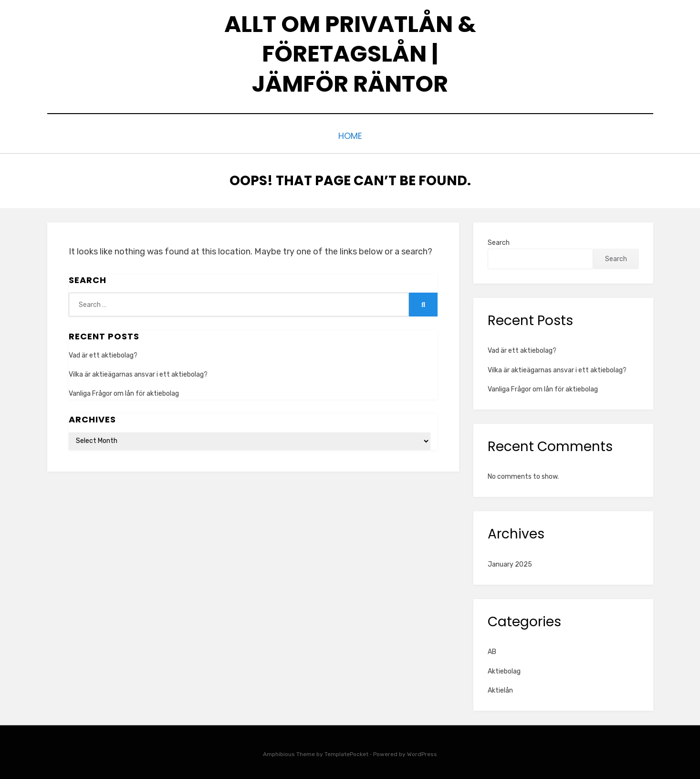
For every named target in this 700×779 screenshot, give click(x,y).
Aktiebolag (504, 669)
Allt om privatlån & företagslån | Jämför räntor (350, 54)
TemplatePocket (346, 752)
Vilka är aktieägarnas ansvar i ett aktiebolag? (138, 372)
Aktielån (500, 688)
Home (350, 135)
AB (492, 650)
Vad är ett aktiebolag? (103, 353)
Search (499, 240)
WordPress (422, 752)
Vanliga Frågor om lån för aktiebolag (124, 391)
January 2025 (510, 562)
